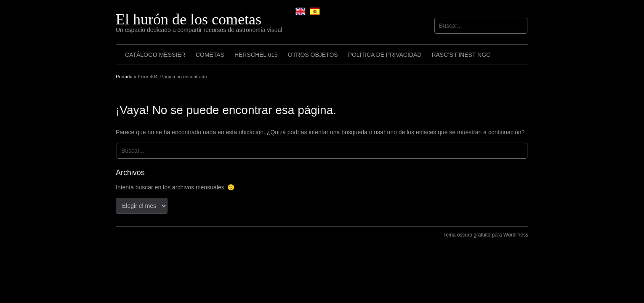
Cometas (210, 55)
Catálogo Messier (155, 55)
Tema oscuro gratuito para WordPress (486, 235)
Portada (124, 77)
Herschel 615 (256, 55)
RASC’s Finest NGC (461, 55)
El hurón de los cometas (189, 19)
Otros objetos (313, 55)
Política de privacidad (385, 55)
